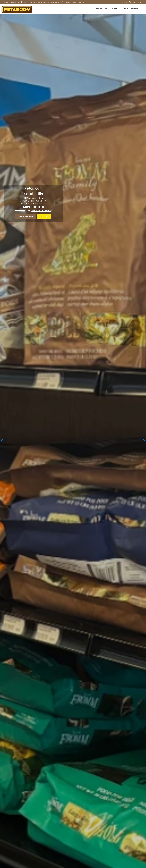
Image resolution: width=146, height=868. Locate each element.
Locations (44, 216)
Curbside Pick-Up (26, 216)
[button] (144, 441)
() (41, 211)
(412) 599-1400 (33, 207)
